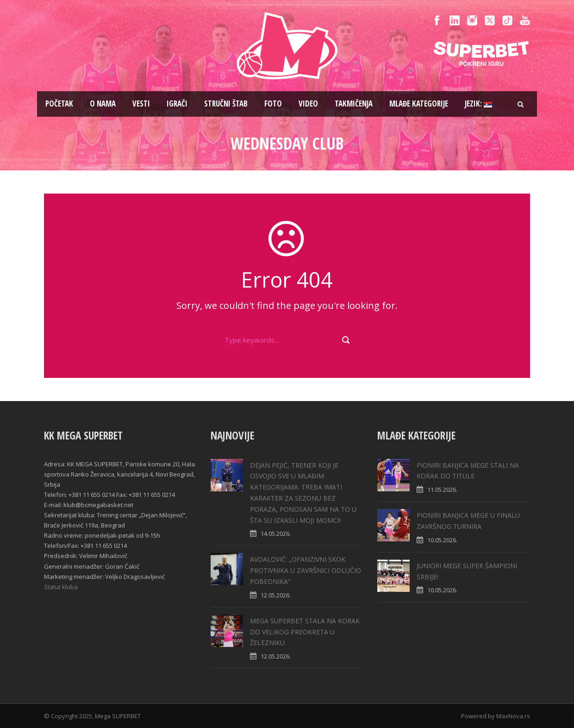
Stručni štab (226, 104)
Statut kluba (61, 587)
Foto (273, 104)
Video (308, 104)
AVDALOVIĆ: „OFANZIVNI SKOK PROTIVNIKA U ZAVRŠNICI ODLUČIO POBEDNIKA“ (306, 570)
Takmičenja (354, 104)
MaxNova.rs (513, 716)
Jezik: (478, 104)
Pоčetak (59, 104)
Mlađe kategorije (419, 104)
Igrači (177, 104)
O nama (103, 104)
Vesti (141, 104)
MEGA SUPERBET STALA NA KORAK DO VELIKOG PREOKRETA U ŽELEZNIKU (305, 632)
